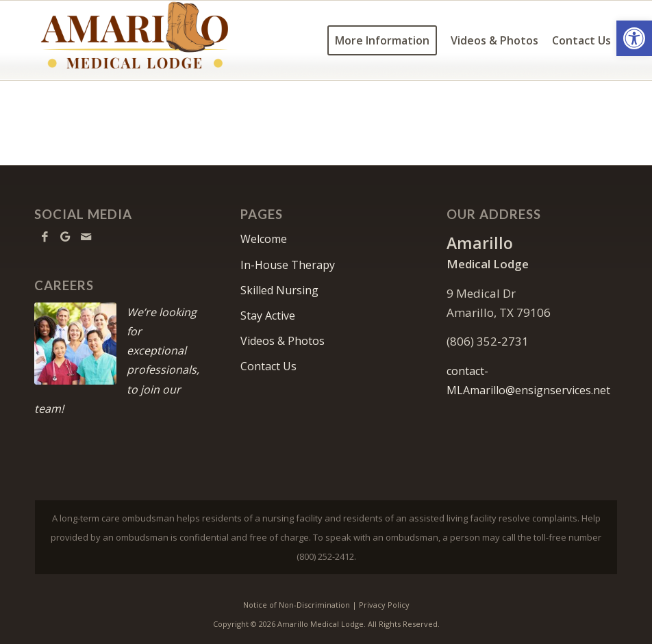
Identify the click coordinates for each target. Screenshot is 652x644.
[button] (634, 38)
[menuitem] (382, 40)
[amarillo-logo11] (160, 40)
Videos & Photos (283, 341)
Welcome (264, 239)
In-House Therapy (288, 265)
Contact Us (268, 366)
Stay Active (268, 315)
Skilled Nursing (279, 290)
